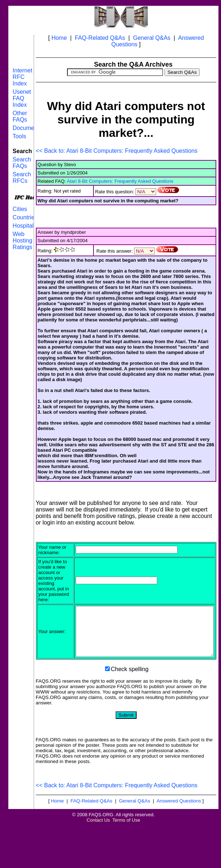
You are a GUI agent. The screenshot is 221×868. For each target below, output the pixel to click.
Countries (25, 217)
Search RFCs (22, 178)
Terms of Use (126, 862)
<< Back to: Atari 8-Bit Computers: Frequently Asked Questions (117, 151)
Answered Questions (179, 843)
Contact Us (98, 862)
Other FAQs (20, 116)
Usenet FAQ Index (22, 98)
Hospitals (25, 226)
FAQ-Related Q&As (100, 38)
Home (59, 38)
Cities (20, 209)
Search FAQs (22, 163)
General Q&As (152, 38)
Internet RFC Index (22, 77)
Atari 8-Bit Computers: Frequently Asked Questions (120, 181)
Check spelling (130, 711)
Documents (27, 128)
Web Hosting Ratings (22, 241)
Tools (19, 136)
